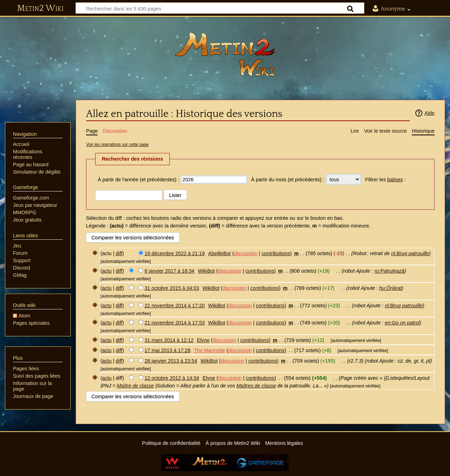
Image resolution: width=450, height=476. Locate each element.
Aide (430, 113)
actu (107, 271)
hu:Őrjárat (391, 288)
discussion (245, 253)
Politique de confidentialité (171, 443)
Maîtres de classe (256, 386)
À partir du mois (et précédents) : (288, 180)
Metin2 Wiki (40, 8)
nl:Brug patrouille (410, 253)
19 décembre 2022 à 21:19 (175, 253)
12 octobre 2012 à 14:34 (172, 378)
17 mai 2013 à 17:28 (167, 350)
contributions (276, 253)
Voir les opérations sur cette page (117, 145)
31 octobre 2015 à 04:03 (172, 288)
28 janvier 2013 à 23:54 (171, 361)
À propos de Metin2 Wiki (233, 443)
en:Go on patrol (402, 323)
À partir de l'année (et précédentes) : (138, 180)
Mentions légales (284, 443)
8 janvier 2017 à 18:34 (169, 271)
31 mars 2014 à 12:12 (169, 340)
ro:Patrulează (389, 271)
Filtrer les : (385, 180)
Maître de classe (135, 386)
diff (119, 253)
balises (395, 180)
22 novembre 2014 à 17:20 (175, 306)
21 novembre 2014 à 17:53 (175, 323)
